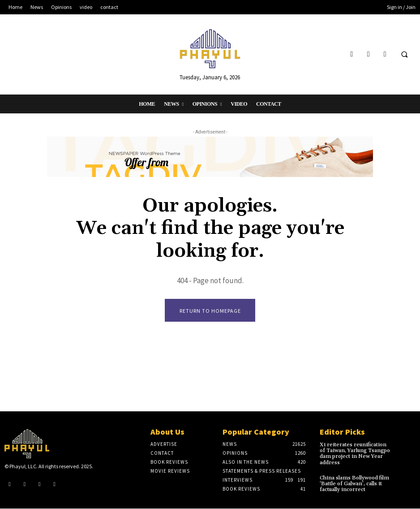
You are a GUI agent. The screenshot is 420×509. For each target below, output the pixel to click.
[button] (404, 54)
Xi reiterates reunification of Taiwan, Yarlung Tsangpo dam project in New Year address (355, 454)
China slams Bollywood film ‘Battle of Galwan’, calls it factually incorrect (354, 484)
